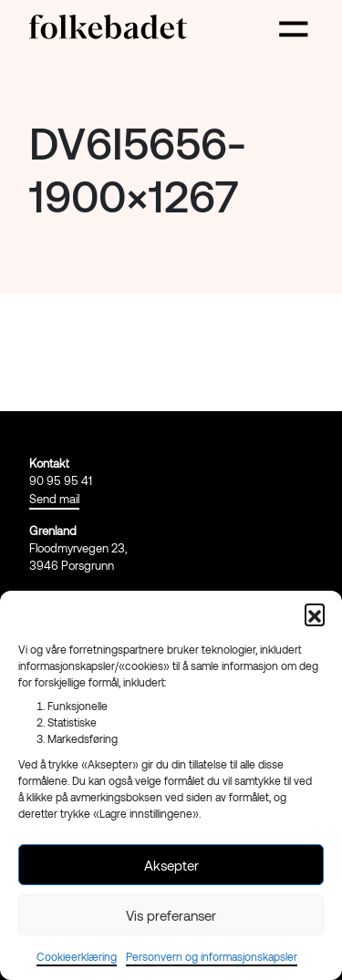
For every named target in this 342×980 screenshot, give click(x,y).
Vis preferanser (171, 915)
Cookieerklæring (77, 956)
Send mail (54, 499)
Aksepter (171, 865)
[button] (315, 614)
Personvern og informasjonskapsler (212, 956)
